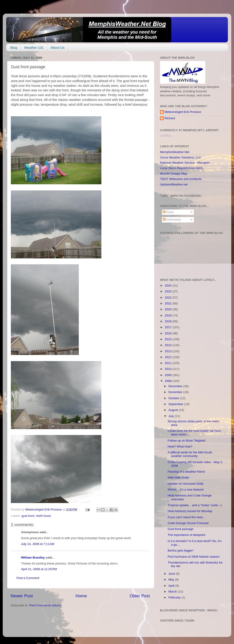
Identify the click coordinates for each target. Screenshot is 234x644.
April (172, 586)
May (172, 580)
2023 (169, 291)
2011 (169, 363)
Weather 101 (34, 47)
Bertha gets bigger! (181, 550)
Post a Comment (28, 578)
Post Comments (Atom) (45, 605)
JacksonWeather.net (174, 184)
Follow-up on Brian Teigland (186, 441)
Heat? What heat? (180, 446)
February (175, 597)
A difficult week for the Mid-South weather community (190, 454)
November (176, 392)
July (172, 416)
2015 (169, 339)
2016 (169, 333)
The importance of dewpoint (187, 535)
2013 (169, 351)
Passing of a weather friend (186, 472)
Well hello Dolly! (179, 478)
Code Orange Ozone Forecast (188, 523)
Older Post (140, 596)
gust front (28, 516)
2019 (169, 315)
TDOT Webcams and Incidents (181, 179)
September (176, 404)
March (173, 592)
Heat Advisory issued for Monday (190, 511)
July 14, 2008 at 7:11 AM (38, 544)
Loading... (167, 135)
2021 (169, 303)
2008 (169, 381)
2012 (169, 357)
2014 (169, 345)
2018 (169, 321)
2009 (169, 375)
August (174, 410)
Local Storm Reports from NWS (181, 168)
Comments (172, 220)
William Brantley (33, 558)
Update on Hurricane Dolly (186, 484)
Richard (170, 118)
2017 (169, 327)
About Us (57, 47)
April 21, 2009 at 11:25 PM (39, 569)
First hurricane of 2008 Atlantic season (194, 557)
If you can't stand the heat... (186, 517)
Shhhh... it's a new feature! (186, 490)
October (174, 398)
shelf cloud (43, 516)
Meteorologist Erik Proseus (183, 112)
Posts (168, 212)
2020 (169, 309)
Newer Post (22, 596)
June (172, 574)
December (176, 386)
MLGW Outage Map (174, 174)
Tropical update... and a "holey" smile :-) (195, 505)
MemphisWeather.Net (175, 152)
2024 (169, 286)
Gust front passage (181, 529)
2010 (169, 369)
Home (81, 596)
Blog (14, 47)
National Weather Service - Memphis (185, 163)
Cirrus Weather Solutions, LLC (181, 157)
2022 (169, 298)
